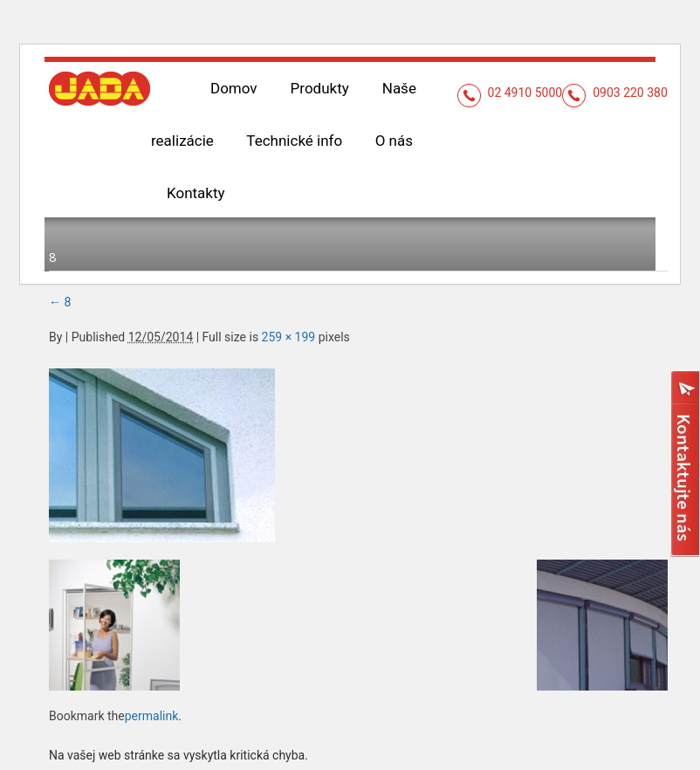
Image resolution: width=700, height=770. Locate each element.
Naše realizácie (432, 88)
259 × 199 (289, 285)
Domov (234, 88)
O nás (314, 141)
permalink (152, 663)
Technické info (215, 141)
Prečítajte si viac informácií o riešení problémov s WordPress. (215, 743)
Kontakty (395, 141)
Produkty (320, 88)
